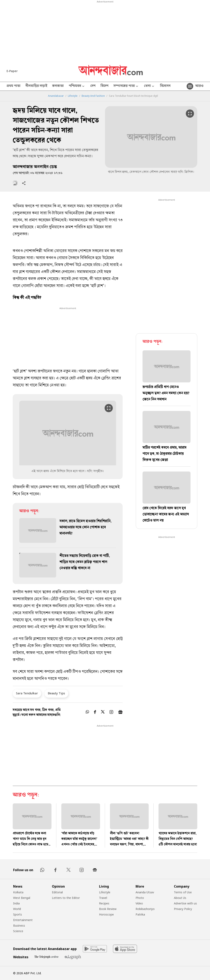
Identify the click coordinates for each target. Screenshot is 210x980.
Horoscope (106, 914)
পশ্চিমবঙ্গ (77, 86)
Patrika (140, 914)
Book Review (108, 909)
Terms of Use (183, 892)
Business (19, 925)
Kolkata (18, 892)
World (17, 909)
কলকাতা (58, 86)
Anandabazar (56, 96)
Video (139, 903)
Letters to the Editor (66, 898)
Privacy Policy (183, 909)
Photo (140, 898)
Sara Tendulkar (27, 693)
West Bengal (22, 898)
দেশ (93, 86)
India (16, 903)
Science (18, 931)
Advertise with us (185, 903)
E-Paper (12, 71)
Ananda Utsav (145, 892)
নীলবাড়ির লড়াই (36, 86)
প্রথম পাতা (14, 86)
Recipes (104, 903)
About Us (180, 898)
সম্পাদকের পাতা (126, 86)
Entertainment (23, 920)
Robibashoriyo (145, 909)
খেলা (150, 86)
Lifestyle (73, 96)
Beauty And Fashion (93, 96)
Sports (18, 914)
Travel (103, 898)
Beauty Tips (56, 693)
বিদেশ (104, 86)
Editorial (57, 892)
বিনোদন (165, 86)
